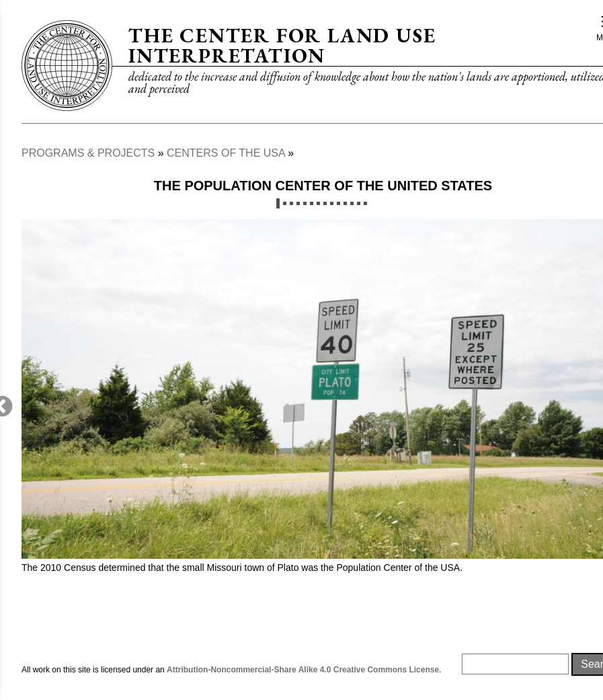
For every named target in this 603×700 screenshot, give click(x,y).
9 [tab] (332, 203)
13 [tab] (359, 203)
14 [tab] (365, 203)
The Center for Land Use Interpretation (282, 45)
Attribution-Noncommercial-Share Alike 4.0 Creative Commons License (303, 670)
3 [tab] (291, 203)
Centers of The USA (226, 153)
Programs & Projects (88, 153)
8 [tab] (325, 203)
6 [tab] (312, 203)
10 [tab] (338, 203)
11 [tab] (345, 203)
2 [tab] (285, 203)
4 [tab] (298, 203)
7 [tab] (318, 203)
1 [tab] (278, 203)
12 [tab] (352, 203)
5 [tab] (305, 203)
